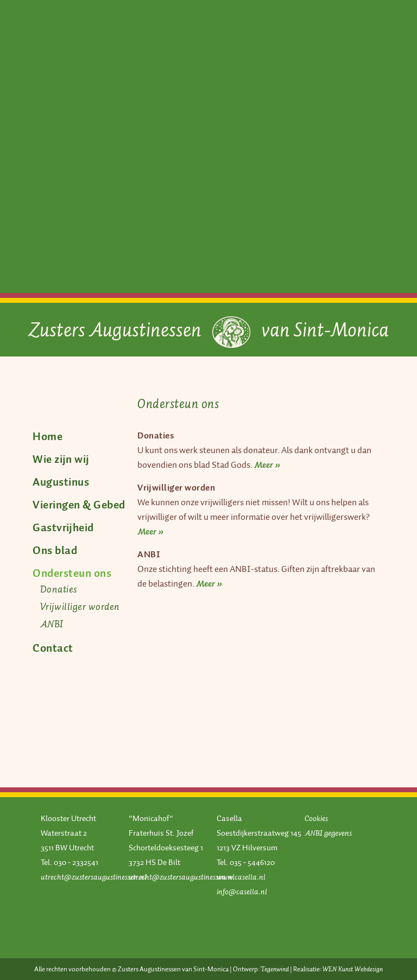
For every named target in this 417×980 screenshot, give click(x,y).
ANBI (52, 624)
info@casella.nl (242, 892)
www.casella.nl (241, 877)
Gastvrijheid (63, 527)
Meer (264, 465)
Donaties (59, 589)
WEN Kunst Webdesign (353, 969)
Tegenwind (275, 969)
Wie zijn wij (61, 459)
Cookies (316, 818)
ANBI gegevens (328, 833)
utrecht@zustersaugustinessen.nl (94, 877)
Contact (53, 648)
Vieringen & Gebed (79, 505)
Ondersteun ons (72, 573)
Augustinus (61, 482)
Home (48, 436)
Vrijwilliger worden (80, 607)
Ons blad (55, 550)
